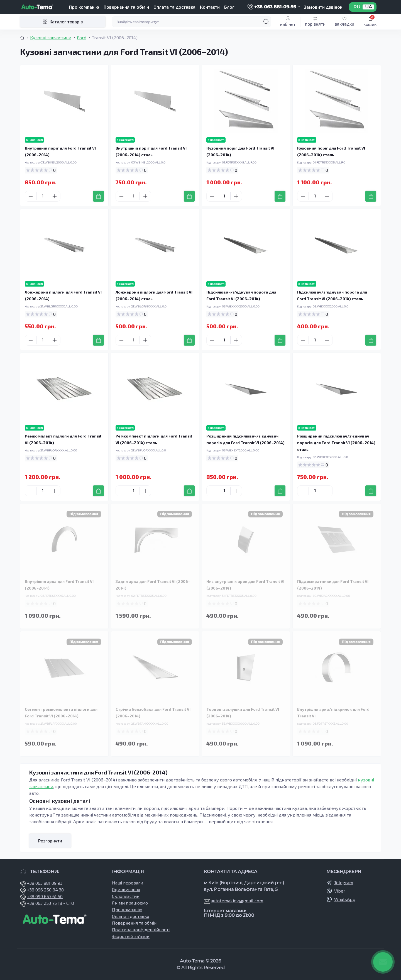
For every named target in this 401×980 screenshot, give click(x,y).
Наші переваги (128, 883)
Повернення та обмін (126, 7)
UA (368, 7)
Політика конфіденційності (141, 929)
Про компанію (84, 7)
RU (357, 7)
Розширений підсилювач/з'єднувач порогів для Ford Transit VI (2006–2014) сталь (336, 443)
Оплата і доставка (131, 916)
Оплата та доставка (174, 7)
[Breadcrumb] (22, 38)
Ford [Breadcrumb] (82, 37)
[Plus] (55, 196)
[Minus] (31, 196)
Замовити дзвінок (323, 7)
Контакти (210, 7)
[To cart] (98, 196)
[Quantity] (43, 196)
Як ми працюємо (130, 903)
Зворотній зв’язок (131, 936)
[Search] (266, 22)
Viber (340, 891)
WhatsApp (345, 899)
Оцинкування (126, 889)
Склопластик (126, 896)
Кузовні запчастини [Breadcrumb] (51, 37)
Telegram (344, 882)
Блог (229, 7)
